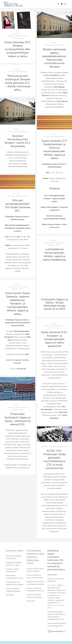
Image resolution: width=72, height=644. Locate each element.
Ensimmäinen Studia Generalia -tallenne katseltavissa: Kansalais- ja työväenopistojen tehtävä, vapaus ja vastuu (18, 303)
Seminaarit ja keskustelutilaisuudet (17, 36)
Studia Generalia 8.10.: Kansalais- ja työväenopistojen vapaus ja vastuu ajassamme (54, 339)
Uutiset (65, 447)
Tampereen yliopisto (18, 38)
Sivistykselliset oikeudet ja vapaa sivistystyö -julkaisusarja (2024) (35, 557)
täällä (27, 354)
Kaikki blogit (10, 595)
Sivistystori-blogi (14, 551)
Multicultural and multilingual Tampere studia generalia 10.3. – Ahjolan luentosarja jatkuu (18, 83)
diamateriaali (21, 369)
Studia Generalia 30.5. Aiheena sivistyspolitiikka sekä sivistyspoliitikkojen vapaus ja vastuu (18, 49)
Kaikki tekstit (31, 601)
